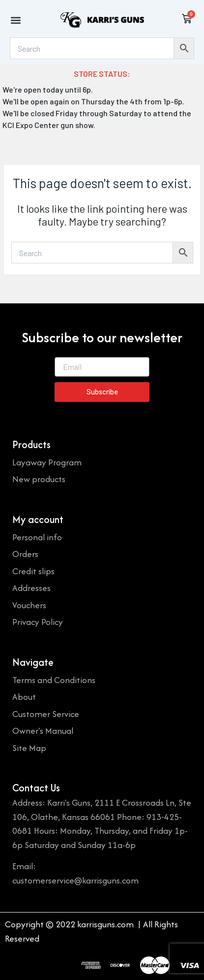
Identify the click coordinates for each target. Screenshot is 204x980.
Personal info (37, 537)
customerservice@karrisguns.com (75, 880)
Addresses (31, 588)
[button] (15, 20)
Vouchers (29, 605)
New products (39, 479)
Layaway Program (47, 462)
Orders (25, 554)
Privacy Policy (38, 622)
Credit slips (33, 571)
